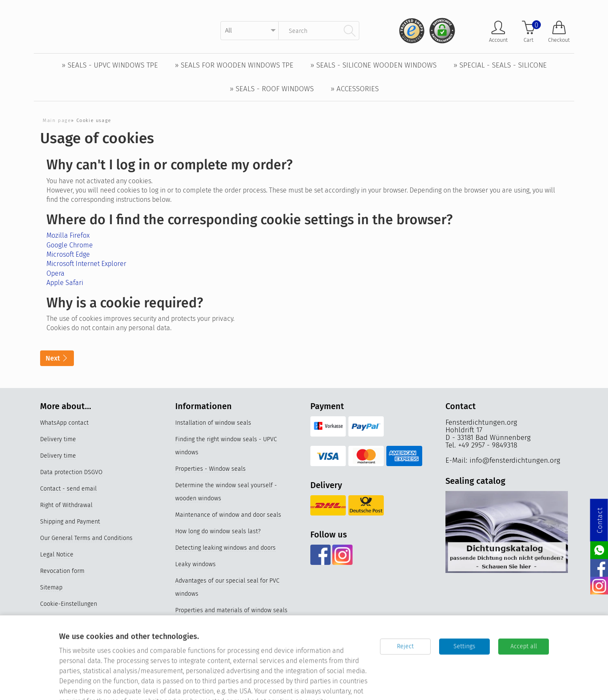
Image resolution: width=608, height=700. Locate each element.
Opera (56, 273)
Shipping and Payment (70, 522)
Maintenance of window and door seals (228, 515)
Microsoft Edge (68, 254)
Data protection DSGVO (71, 473)
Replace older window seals (213, 644)
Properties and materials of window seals (231, 611)
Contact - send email (68, 489)
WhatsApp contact (64, 423)
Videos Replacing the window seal (221, 627)
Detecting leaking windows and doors (225, 548)
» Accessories (355, 89)
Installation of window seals (213, 423)
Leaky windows (195, 565)
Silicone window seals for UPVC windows (230, 660)
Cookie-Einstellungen (69, 604)
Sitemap (51, 588)
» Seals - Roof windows (272, 89)
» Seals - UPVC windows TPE (110, 65)
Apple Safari (65, 283)
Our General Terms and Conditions (86, 539)
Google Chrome (70, 245)
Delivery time (58, 440)
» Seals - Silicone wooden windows (373, 65)
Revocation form (62, 571)
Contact (600, 520)
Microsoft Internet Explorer (86, 264)
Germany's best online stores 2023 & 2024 (232, 677)
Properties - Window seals (210, 469)
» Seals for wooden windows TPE (234, 65)
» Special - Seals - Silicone (500, 65)
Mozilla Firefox (68, 235)
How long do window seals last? (218, 532)
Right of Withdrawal (66, 506)
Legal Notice (57, 555)
